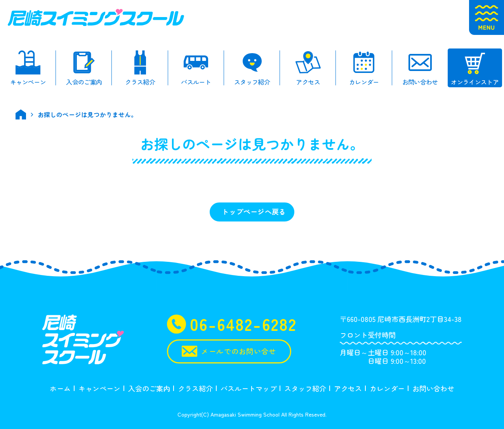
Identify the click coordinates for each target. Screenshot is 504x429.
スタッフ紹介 (305, 388)
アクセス (348, 388)
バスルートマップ (249, 388)
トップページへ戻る (254, 211)
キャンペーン (99, 388)
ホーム (60, 388)
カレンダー (387, 388)
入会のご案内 (149, 388)
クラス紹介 (195, 388)
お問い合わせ (433, 388)
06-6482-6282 (232, 324)
